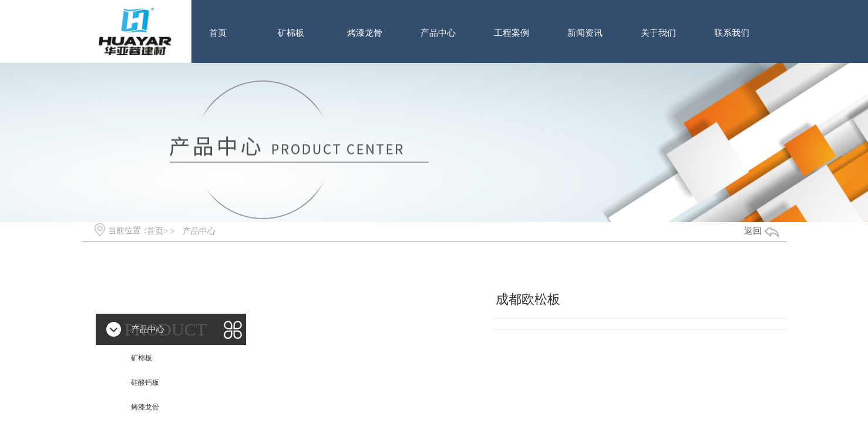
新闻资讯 (585, 33)
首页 (218, 33)
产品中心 (438, 33)
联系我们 (732, 33)
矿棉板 (291, 33)
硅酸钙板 (145, 382)
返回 (753, 231)
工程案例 (512, 33)
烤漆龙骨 (365, 33)
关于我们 (658, 33)
